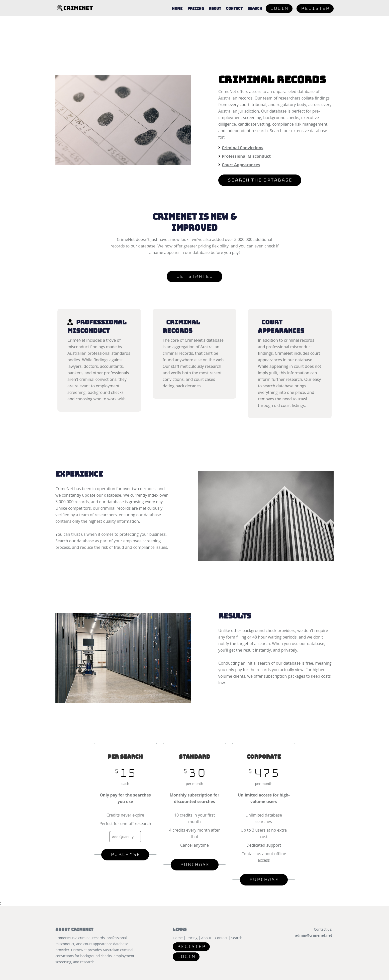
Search (255, 13)
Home (177, 13)
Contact (234, 13)
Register (315, 12)
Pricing (196, 13)
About (215, 13)
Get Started (194, 276)
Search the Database (260, 180)
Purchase (125, 855)
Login (279, 12)
